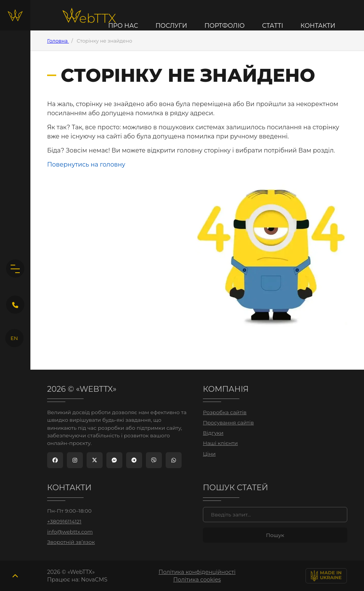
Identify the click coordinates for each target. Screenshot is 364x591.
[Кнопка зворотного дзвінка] (15, 305)
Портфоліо (225, 26)
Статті (273, 26)
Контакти (318, 26)
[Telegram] (134, 460)
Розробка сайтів (225, 412)
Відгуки (213, 433)
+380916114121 (64, 521)
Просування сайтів (228, 423)
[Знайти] (275, 535)
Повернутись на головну (86, 164)
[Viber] (154, 460)
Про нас (123, 26)
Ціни (209, 454)
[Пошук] (275, 515)
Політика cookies (197, 580)
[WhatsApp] (174, 460)
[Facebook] (55, 460)
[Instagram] (75, 460)
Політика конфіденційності (197, 572)
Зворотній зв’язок (71, 542)
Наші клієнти (220, 443)
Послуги (171, 26)
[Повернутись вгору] (15, 576)
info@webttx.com (70, 532)
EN (14, 338)
